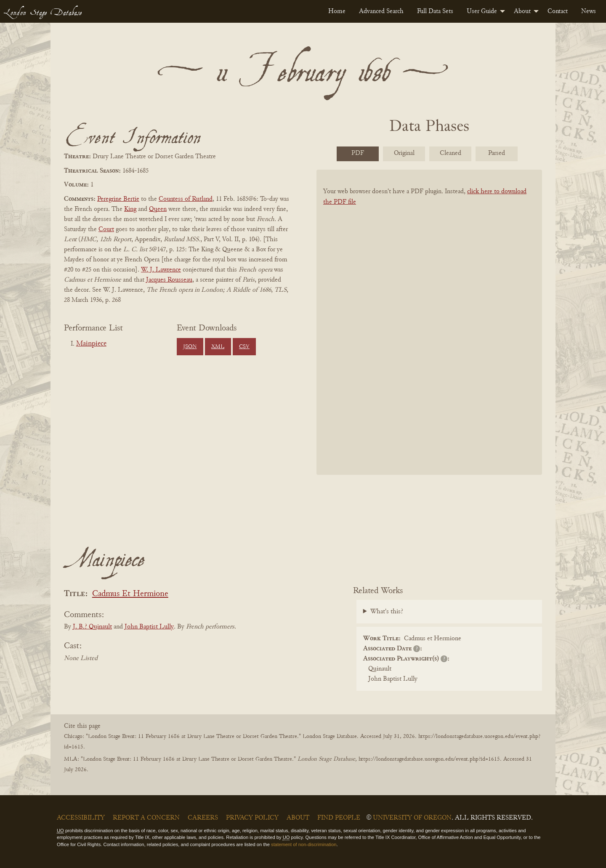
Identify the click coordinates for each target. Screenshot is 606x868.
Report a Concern (146, 818)
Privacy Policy (252, 818)
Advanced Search (381, 11)
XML (218, 347)
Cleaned (451, 153)
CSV (244, 347)
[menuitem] (337, 11)
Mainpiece (91, 344)
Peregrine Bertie (118, 199)
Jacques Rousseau (169, 280)
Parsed (497, 153)
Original (404, 153)
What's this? (387, 612)
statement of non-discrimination (304, 844)
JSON (190, 347)
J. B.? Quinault (92, 627)
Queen (158, 209)
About (522, 11)
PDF (358, 153)
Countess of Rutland (186, 199)
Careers (203, 818)
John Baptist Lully (149, 627)
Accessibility (81, 818)
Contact (558, 11)
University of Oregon (412, 818)
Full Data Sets (435, 11)
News (589, 11)
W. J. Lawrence (161, 270)
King (130, 209)
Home (337, 11)
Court (106, 229)
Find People (339, 818)
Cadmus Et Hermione (130, 594)
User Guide (482, 11)
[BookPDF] (429, 333)
